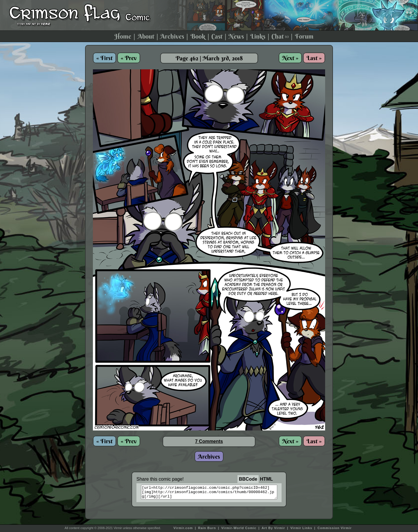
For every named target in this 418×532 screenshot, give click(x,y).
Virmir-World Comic (239, 528)
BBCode (248, 479)
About (146, 36)
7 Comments (209, 441)
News (236, 36)
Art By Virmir (273, 528)
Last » (314, 58)
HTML (266, 479)
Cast (217, 36)
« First (105, 58)
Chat (280, 36)
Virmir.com (183, 528)
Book (198, 36)
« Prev (129, 58)
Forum (304, 36)
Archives (172, 36)
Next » (290, 58)
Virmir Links (301, 528)
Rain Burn (207, 528)
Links (258, 36)
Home (123, 36)
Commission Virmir (335, 528)
